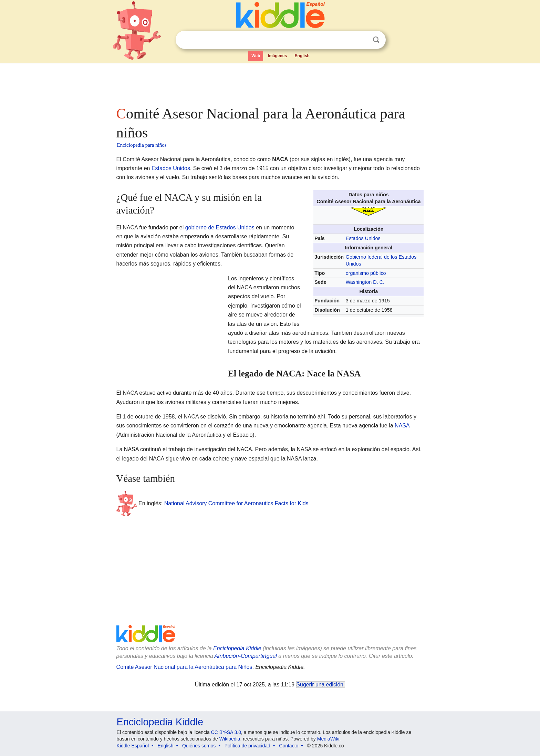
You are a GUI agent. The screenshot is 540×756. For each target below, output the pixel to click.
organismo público (366, 273)
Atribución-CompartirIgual (246, 656)
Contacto (289, 746)
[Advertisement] (270, 83)
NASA (402, 426)
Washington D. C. (365, 282)
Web (256, 56)
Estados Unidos (171, 168)
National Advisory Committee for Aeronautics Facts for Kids (236, 503)
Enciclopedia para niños (142, 145)
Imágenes (277, 56)
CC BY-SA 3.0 (226, 732)
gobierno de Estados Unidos (220, 227)
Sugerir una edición (320, 685)
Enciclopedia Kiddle (237, 648)
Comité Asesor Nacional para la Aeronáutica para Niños (184, 667)
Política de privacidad (247, 746)
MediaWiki (328, 739)
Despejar (362, 40)
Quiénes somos (199, 746)
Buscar (376, 40)
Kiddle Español (133, 746)
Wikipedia (230, 739)
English (302, 56)
